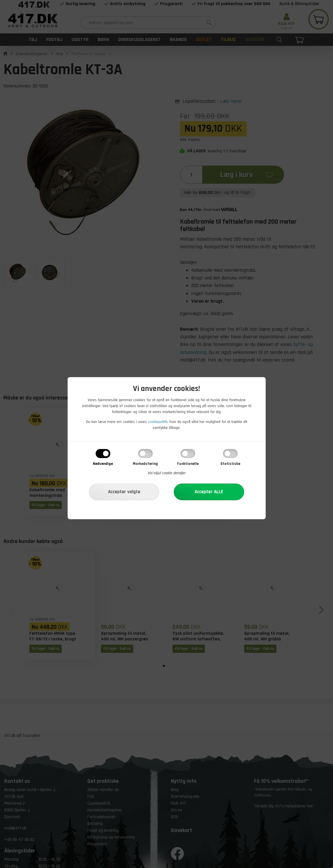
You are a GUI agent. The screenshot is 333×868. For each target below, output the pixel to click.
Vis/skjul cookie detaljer (166, 473)
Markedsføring (145, 464)
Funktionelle (188, 464)
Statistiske (230, 464)
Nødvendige (103, 464)
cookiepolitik (158, 422)
